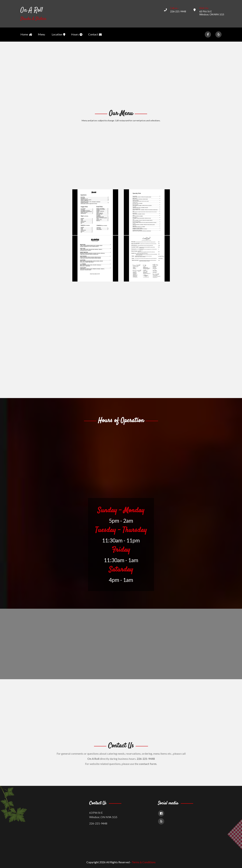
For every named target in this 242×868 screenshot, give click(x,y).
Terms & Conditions (144, 862)
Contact (95, 35)
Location (58, 35)
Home (26, 35)
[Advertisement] (121, 75)
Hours (77, 35)
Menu (41, 34)
